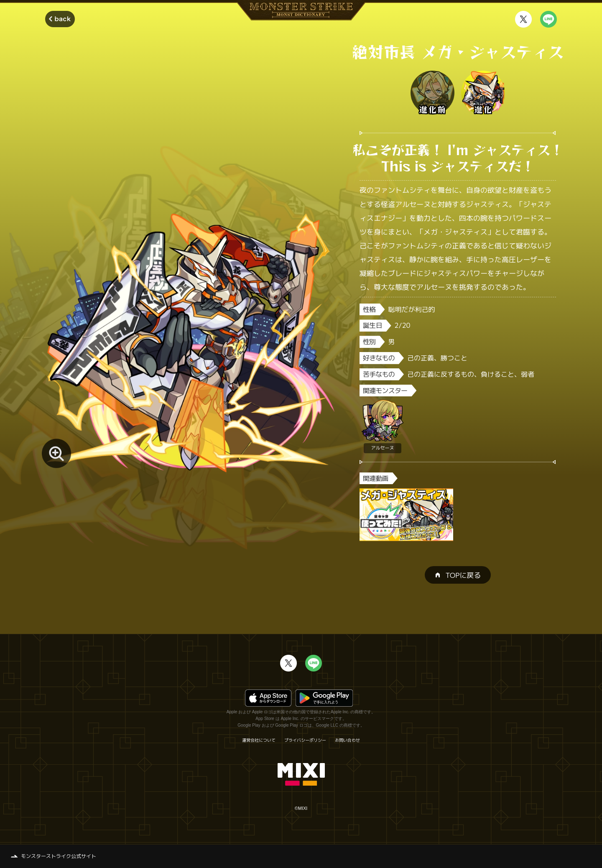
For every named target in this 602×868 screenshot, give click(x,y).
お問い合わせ (347, 740)
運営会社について (259, 740)
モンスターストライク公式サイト (59, 856)
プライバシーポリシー (305, 740)
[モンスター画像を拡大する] (56, 453)
